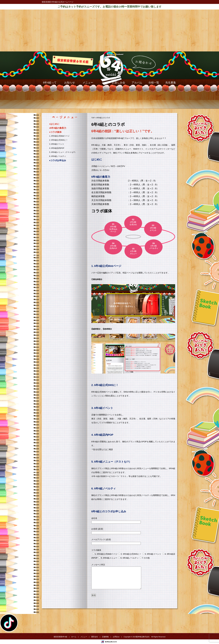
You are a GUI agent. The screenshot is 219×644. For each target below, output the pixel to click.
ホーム (74, 637)
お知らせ (70, 83)
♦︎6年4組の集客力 (58, 128)
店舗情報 (105, 637)
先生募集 (171, 83)
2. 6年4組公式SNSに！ (59, 140)
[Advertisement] (109, 30)
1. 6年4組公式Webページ (59, 136)
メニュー (88, 83)
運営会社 (95, 637)
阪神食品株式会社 (143, 637)
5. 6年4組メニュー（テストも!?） (63, 152)
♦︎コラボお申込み (58, 160)
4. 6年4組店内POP (57, 148)
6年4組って (50, 83)
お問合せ (116, 637)
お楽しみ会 (119, 83)
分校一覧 (154, 83)
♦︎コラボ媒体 (55, 132)
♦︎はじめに (54, 124)
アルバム (137, 83)
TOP (93, 118)
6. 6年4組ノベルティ (58, 156)
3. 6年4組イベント (57, 144)
